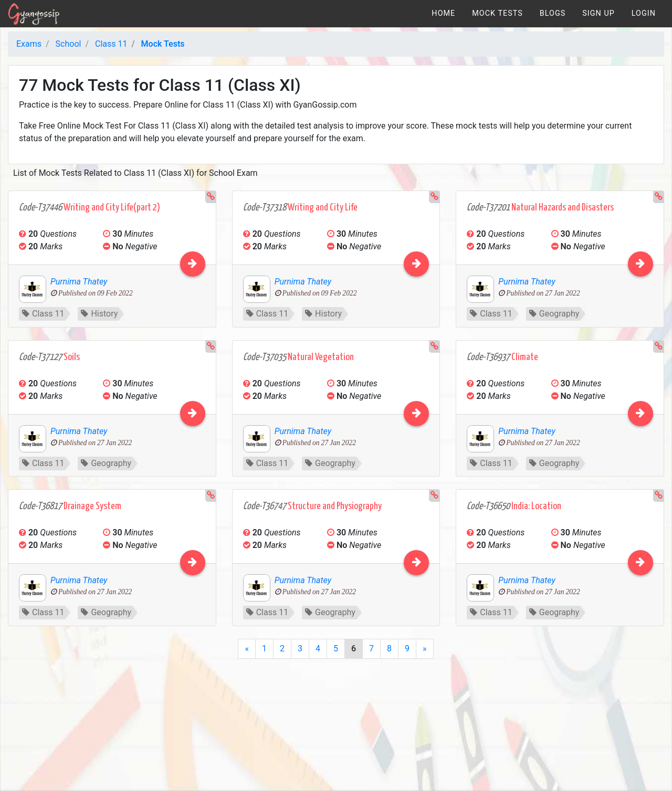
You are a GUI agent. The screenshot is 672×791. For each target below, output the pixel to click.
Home (443, 13)
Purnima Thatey (79, 282)
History (99, 314)
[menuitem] (443, 13)
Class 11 (43, 314)
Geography (554, 314)
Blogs (553, 13)
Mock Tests (497, 13)
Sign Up (598, 13)
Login (644, 13)
